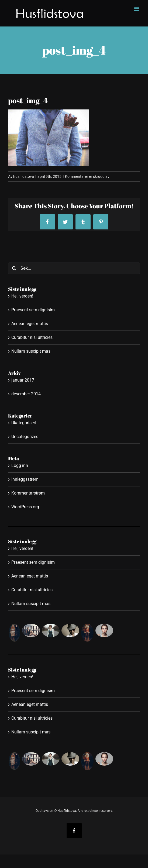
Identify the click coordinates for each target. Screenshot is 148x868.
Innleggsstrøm (25, 479)
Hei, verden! (22, 296)
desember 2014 (26, 394)
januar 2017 (23, 380)
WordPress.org (25, 507)
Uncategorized (25, 437)
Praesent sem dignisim (33, 310)
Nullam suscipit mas (31, 351)
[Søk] (14, 268)
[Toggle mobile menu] (137, 9)
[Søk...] (74, 268)
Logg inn (20, 465)
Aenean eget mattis (30, 324)
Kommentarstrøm (28, 493)
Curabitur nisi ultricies (32, 337)
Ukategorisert (24, 423)
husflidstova (24, 176)
